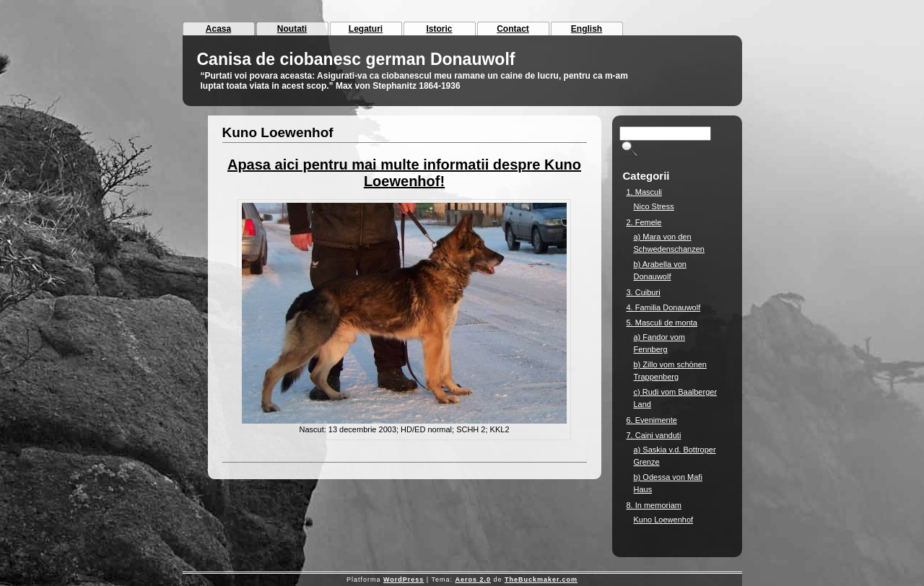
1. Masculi (645, 192)
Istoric (439, 29)
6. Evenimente (652, 420)
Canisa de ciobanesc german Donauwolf (356, 59)
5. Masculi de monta (662, 323)
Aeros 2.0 (473, 580)
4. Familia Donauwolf (664, 307)
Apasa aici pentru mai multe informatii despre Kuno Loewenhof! (404, 173)
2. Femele (644, 222)
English (587, 29)
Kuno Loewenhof (278, 132)
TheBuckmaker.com (541, 580)
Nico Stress (654, 206)
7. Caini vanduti (654, 435)
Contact (513, 29)
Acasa (218, 29)
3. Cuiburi (644, 292)
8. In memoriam (654, 505)
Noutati (292, 29)
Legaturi (366, 29)
